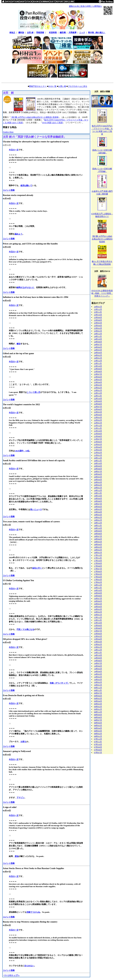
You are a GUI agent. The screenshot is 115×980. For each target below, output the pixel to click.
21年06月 (98, 442)
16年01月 (98, 615)
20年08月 (98, 469)
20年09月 (98, 466)
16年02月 (98, 612)
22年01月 (98, 423)
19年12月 (98, 490)
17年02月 (98, 582)
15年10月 (98, 623)
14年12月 (98, 650)
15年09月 (98, 625)
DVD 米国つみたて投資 (52, 123)
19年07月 (98, 504)
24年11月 (98, 336)
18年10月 (98, 528)
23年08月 (98, 371)
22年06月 (98, 409)
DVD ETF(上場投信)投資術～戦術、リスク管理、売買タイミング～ (102, 293)
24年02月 (98, 355)
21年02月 (98, 453)
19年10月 (98, 496)
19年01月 (98, 520)
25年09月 (98, 317)
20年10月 (98, 463)
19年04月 (98, 512)
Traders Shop (8, 132)
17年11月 (98, 558)
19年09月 (98, 498)
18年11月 (98, 526)
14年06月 (98, 666)
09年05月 (98, 698)
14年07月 (98, 663)
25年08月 (98, 320)
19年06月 (98, 507)
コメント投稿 (9, 190)
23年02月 (98, 388)
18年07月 (98, 536)
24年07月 (98, 344)
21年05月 (98, 444)
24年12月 (98, 334)
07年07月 (98, 752)
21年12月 (98, 426)
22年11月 (98, 396)
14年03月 (98, 674)
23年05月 (98, 380)
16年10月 (98, 590)
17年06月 (98, 571)
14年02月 (98, 677)
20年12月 (98, 458)
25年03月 (98, 328)
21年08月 (98, 436)
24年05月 (98, 350)
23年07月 (98, 374)
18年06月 (98, 539)
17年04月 (98, 577)
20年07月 (98, 471)
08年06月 (98, 723)
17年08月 (98, 566)
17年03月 (98, 580)
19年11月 (98, 493)
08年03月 (98, 731)
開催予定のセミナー (38, 86)
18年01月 (98, 553)
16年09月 (98, 593)
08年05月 (98, 725)
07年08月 (98, 750)
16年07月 (98, 598)
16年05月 (98, 604)
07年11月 (98, 742)
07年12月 (98, 739)
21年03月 (98, 450)
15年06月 (98, 634)
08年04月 (98, 728)
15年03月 (98, 642)
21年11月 (98, 428)
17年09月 (98, 563)
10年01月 (98, 685)
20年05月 (98, 477)
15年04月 (98, 639)
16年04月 (98, 607)
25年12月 (98, 309)
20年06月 (98, 474)
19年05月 (98, 509)
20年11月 (98, 461)
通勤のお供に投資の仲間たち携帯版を (85, 6)
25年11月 (98, 312)
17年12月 (98, 555)
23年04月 (98, 382)
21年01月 (98, 455)
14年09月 (98, 658)
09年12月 (98, 688)
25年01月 (98, 331)
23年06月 (98, 377)
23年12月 (98, 361)
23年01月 (98, 390)
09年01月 (98, 709)
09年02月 (98, 707)
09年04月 (98, 701)
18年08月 (98, 534)
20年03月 (98, 482)
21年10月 (98, 431)
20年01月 (98, 488)
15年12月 (98, 617)
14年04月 (98, 671)
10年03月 (98, 680)
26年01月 (98, 307)
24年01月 (98, 358)
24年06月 (98, 347)
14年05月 (98, 669)
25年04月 (98, 326)
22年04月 (98, 415)
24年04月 (98, 353)
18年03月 (98, 547)
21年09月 (98, 434)
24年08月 (98, 342)
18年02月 (98, 550)
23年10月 (98, 366)
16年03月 (98, 609)
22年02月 (98, 420)
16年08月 (98, 596)
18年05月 (98, 542)
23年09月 (98, 369)
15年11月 (98, 620)
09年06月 (98, 696)
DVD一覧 (52, 86)
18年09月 (98, 531)
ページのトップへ (12, 975)
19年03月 (98, 515)
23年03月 (98, 385)
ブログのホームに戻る (77, 86)
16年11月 (98, 588)
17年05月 (98, 574)
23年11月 (98, 363)
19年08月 (98, 501)
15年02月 (98, 644)
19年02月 (98, 517)
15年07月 (98, 631)
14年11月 (98, 653)
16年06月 (98, 601)
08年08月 (98, 717)
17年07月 (98, 569)
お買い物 (62, 86)
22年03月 (98, 417)
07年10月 (98, 744)
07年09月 (98, 747)
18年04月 (98, 544)
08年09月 (98, 715)
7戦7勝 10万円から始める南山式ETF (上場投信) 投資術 (35, 117)
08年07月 (98, 720)
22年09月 (98, 401)
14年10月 (98, 655)
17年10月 (98, 561)
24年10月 (98, 339)
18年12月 (98, 523)
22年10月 (98, 399)
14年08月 (98, 661)
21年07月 (98, 439)
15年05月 (98, 636)
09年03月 (98, 704)
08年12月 (98, 712)
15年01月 (98, 647)
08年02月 (98, 734)
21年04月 (98, 447)
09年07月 (98, 693)
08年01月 (98, 736)
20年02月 (98, 485)
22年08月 (98, 404)
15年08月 (98, 628)
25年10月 (98, 315)
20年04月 (98, 480)
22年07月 (98, 407)
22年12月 (98, 393)
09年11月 (98, 690)
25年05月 (98, 323)
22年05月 (98, 412)
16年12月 (98, 585)
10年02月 (98, 682)
